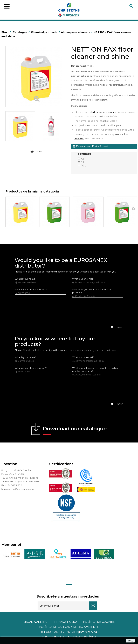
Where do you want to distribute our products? (92, 291)
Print (39, 151)
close (130, 641)
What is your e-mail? (83, 279)
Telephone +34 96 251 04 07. (29, 481)
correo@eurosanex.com (21, 489)
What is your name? (26, 279)
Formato (85, 154)
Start (7, 32)
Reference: (78, 66)
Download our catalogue (75, 430)
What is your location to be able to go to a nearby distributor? (95, 369)
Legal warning (36, 622)
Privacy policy (66, 622)
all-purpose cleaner (103, 112)
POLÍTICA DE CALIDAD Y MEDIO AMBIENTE (69, 627)
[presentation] (69, 316)
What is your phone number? (31, 289)
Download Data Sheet (91, 146)
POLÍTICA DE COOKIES (99, 622)
